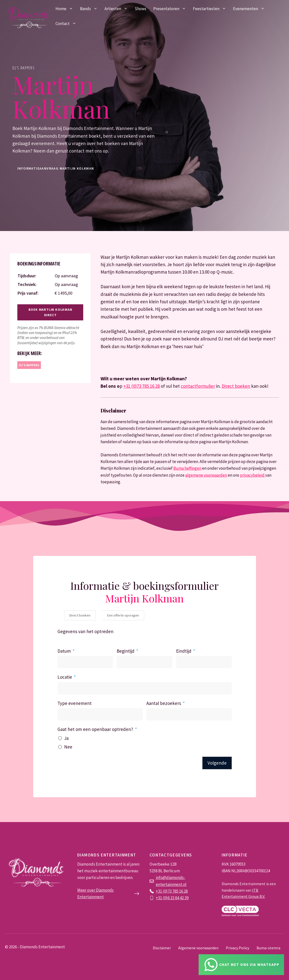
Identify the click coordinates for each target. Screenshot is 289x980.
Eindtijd (184, 651)
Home (66, 9)
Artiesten (118, 9)
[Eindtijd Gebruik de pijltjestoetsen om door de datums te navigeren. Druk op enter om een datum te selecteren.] (204, 662)
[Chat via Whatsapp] (241, 965)
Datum (64, 651)
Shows (141, 9)
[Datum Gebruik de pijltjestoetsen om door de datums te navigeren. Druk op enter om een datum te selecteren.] (85, 662)
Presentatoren (171, 9)
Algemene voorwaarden (198, 948)
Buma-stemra (268, 948)
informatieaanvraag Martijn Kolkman (56, 168)
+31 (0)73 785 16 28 (142, 386)
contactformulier (198, 386)
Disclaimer (162, 948)
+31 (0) (162, 898)
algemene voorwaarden (206, 475)
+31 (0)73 (164, 891)
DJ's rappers (24, 68)
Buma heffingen (187, 468)
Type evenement (75, 703)
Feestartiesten (211, 9)
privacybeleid (253, 475)
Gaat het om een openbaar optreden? (95, 729)
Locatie (65, 677)
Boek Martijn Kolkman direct (50, 312)
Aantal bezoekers (164, 703)
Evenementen (251, 9)
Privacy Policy (237, 948)
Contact (68, 24)
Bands (91, 9)
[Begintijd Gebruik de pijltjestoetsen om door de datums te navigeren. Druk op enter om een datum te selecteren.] (144, 662)
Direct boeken (236, 386)
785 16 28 (180, 891)
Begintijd (126, 651)
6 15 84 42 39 (178, 898)
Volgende (217, 763)
